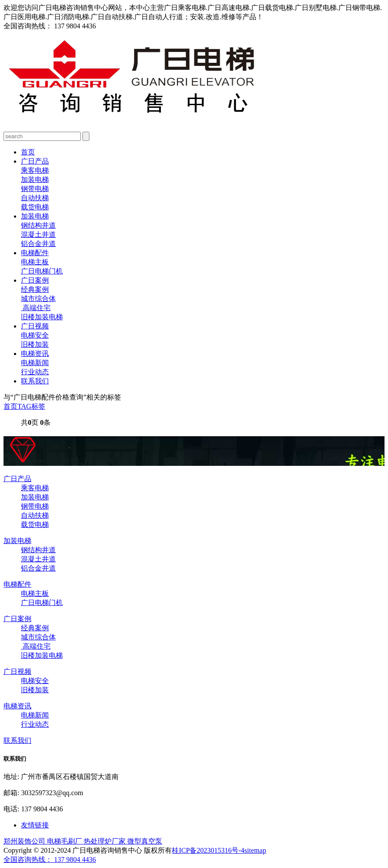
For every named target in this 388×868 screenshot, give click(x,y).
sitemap (255, 850)
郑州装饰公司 (25, 841)
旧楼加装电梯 (42, 317)
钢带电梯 (35, 189)
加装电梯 (35, 179)
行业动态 (35, 372)
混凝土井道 (38, 234)
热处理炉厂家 (106, 841)
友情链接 (35, 825)
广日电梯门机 (42, 271)
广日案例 (35, 280)
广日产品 (35, 161)
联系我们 (35, 381)
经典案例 (35, 289)
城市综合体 (38, 299)
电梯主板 (35, 262)
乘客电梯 (35, 170)
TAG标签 (31, 406)
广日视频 (35, 326)
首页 (28, 152)
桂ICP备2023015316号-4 (208, 850)
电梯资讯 (35, 354)
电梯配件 (35, 253)
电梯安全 (35, 335)
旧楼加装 (35, 344)
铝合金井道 (38, 244)
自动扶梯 (35, 198)
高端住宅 (36, 308)
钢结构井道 (38, 225)
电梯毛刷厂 (65, 841)
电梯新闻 (35, 363)
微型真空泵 (145, 841)
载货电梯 (35, 207)
